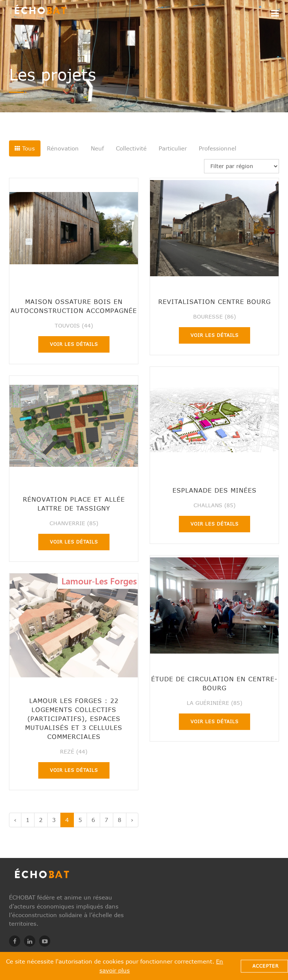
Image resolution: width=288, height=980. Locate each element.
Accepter (265, 966)
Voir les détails (74, 344)
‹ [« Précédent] (15, 820)
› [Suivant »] (132, 820)
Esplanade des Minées (214, 490)
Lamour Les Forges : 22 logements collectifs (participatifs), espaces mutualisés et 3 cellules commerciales (74, 719)
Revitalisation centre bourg (214, 302)
